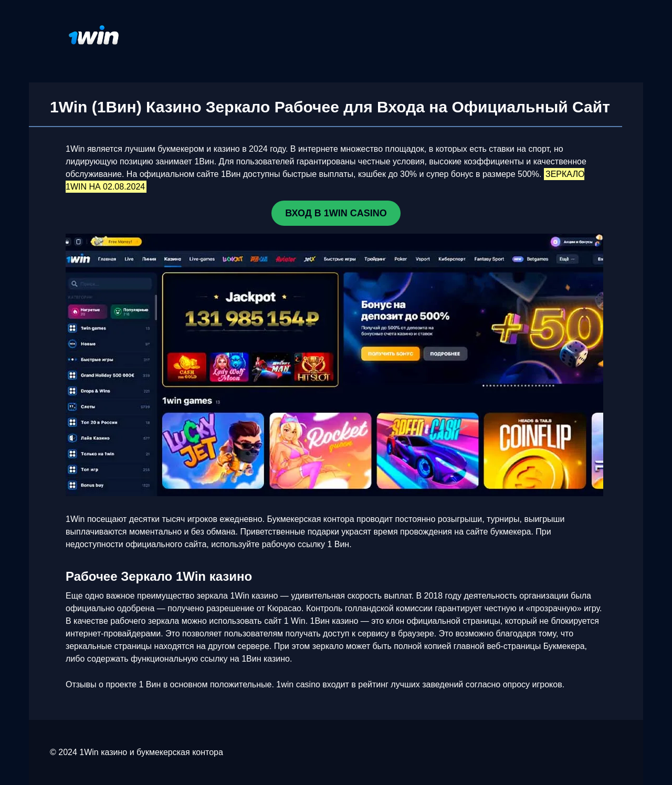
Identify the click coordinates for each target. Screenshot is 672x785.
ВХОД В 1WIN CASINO (336, 213)
